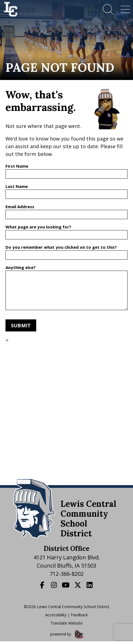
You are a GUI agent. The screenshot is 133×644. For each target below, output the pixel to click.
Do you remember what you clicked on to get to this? (61, 247)
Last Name (17, 186)
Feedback (79, 615)
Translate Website (66, 623)
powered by (67, 634)
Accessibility (56, 615)
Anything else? (21, 267)
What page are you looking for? (38, 227)
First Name (17, 166)
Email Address (20, 207)
